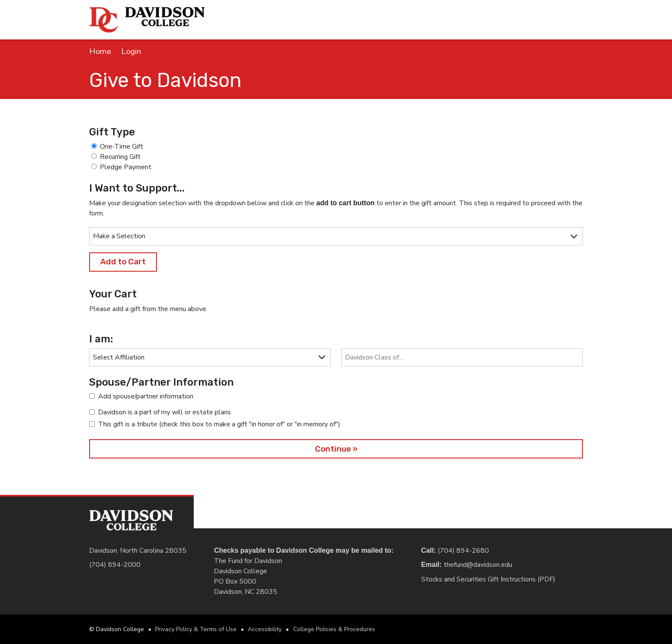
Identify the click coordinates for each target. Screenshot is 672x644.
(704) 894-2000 (115, 565)
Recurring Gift (120, 157)
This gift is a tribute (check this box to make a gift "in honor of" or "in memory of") (219, 424)
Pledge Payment (126, 167)
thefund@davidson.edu (478, 565)
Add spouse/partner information (146, 397)
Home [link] (100, 51)
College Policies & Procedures (334, 629)
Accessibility (265, 629)
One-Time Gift (121, 147)
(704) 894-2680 (465, 551)
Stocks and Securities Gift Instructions (479, 579)
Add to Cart (123, 262)
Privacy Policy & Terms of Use (196, 629)
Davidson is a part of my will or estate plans (165, 412)
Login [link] (131, 51)
